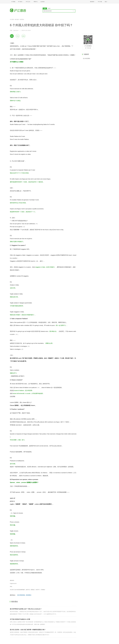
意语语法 (22, 19)
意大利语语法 (21, 595)
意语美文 (29, 595)
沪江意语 (12, 19)
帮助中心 (36, 2)
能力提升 (17, 19)
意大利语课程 (87, 58)
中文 (18, 36)
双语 (12, 36)
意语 (23, 36)
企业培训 (42, 2)
